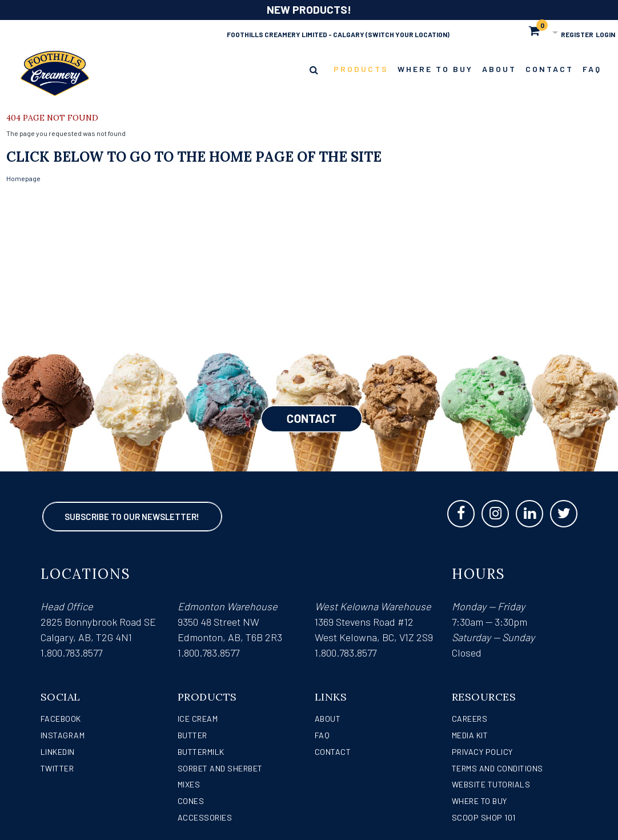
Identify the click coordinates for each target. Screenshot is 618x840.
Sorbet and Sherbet (220, 768)
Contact (333, 752)
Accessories (205, 817)
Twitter (57, 768)
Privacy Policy (482, 752)
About (328, 719)
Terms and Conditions (497, 768)
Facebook (61, 719)
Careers (470, 719)
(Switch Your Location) (408, 34)
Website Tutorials (491, 784)
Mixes (189, 784)
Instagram (63, 735)
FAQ (322, 735)
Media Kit (470, 735)
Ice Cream (198, 719)
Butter (192, 735)
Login (605, 34)
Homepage (23, 178)
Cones (191, 801)
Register (577, 34)
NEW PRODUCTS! (309, 9)
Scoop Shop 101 (484, 817)
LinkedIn (58, 752)
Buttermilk (201, 752)
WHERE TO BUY (479, 801)
